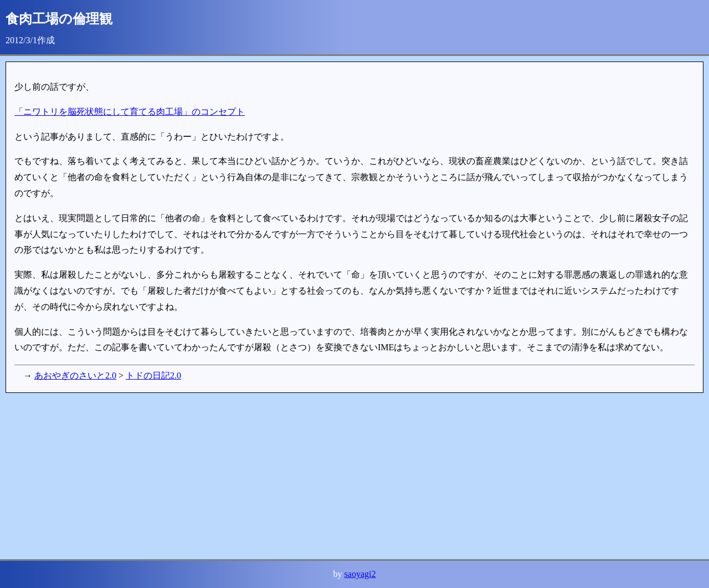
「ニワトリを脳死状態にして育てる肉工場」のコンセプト (130, 112)
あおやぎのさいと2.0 (75, 375)
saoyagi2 (360, 574)
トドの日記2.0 (153, 375)
